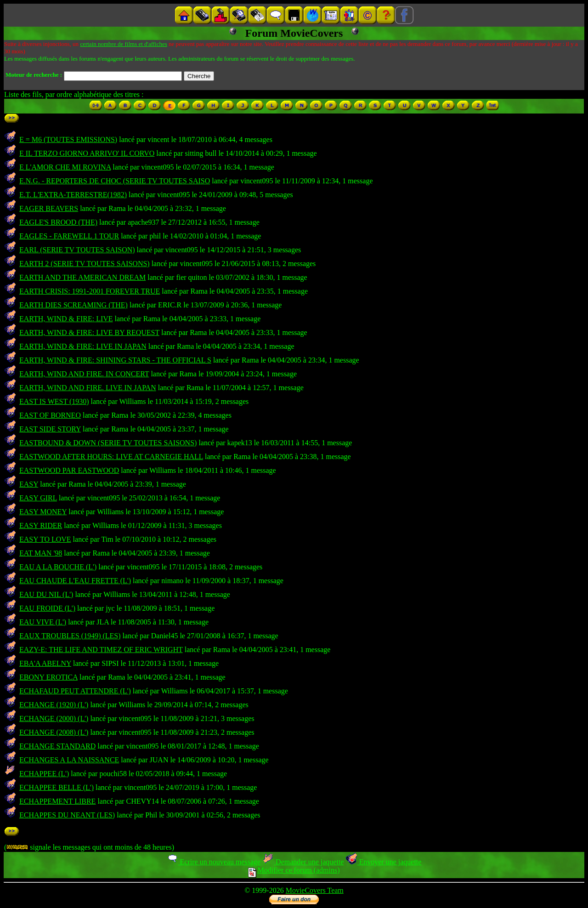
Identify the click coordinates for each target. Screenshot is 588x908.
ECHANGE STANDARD (57, 746)
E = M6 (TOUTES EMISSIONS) (68, 139)
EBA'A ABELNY (45, 663)
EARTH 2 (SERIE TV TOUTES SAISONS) (85, 264)
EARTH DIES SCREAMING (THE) (73, 305)
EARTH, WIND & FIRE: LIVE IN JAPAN (83, 346)
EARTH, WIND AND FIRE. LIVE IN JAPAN (88, 388)
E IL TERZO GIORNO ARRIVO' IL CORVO (87, 153)
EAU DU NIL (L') (46, 594)
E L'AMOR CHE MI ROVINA (65, 167)
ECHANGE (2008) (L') (54, 732)
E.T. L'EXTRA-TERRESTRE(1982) (73, 195)
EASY (29, 484)
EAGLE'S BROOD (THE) (58, 222)
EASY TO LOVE (45, 539)
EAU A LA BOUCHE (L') (58, 567)
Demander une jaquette (303, 862)
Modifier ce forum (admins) (294, 870)
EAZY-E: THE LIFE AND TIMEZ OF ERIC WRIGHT (101, 650)
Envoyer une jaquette (383, 862)
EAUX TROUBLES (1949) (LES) (70, 636)
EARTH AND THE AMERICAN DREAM (82, 277)
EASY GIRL (38, 498)
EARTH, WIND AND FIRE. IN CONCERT (84, 374)
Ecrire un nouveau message (214, 862)
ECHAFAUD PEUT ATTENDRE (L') (75, 691)
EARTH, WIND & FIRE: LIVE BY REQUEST (89, 332)
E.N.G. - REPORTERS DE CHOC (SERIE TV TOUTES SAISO (115, 181)
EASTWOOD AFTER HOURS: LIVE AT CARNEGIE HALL (111, 457)
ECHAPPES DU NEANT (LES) (67, 815)
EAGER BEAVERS (49, 208)
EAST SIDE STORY (50, 429)
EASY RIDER (41, 525)
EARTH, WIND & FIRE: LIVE (66, 319)
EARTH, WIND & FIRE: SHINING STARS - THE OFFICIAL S (115, 360)
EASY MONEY (43, 512)
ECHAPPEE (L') (44, 774)
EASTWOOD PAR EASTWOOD (69, 470)
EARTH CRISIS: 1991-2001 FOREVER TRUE (90, 291)
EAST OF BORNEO (50, 415)
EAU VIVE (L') (43, 622)
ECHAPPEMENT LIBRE (57, 801)
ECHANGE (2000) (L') (54, 718)
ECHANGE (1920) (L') (54, 705)
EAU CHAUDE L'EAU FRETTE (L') (75, 581)
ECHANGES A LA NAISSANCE (69, 760)
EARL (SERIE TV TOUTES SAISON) (77, 250)
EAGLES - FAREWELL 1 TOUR (69, 236)
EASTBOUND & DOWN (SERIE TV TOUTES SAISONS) (108, 443)
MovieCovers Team (315, 890)
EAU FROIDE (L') (47, 608)
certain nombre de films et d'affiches (123, 44)
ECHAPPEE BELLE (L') (57, 787)
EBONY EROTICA (48, 677)
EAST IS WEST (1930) (54, 401)
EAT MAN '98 (41, 553)
